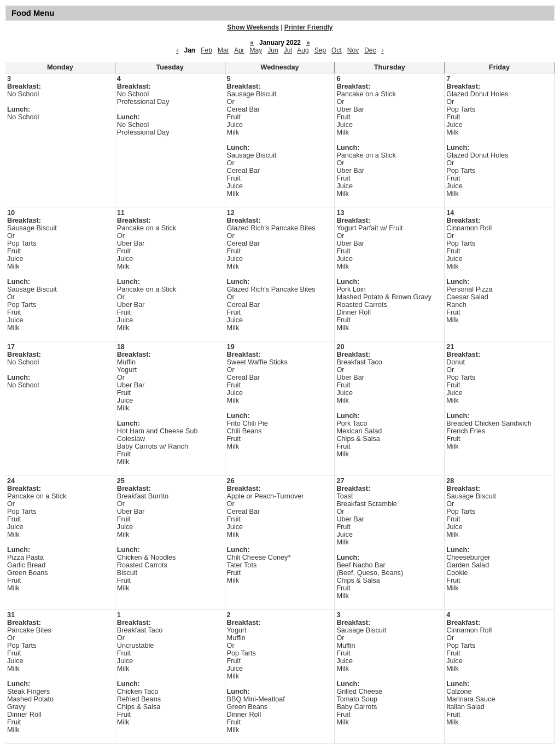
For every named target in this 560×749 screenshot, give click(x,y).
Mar (223, 50)
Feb (206, 50)
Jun (273, 50)
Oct (337, 50)
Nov (353, 50)
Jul (288, 50)
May (256, 50)
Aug (303, 50)
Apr (239, 50)
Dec (370, 50)
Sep (320, 50)
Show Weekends (253, 27)
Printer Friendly (309, 27)
